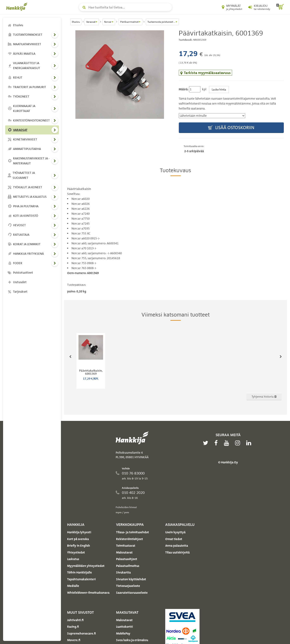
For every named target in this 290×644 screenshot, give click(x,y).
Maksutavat (124, 552)
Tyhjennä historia (264, 396)
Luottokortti (124, 627)
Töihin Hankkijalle (80, 572)
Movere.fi (74, 640)
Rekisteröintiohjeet (130, 539)
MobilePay (123, 633)
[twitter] (207, 443)
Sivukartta (123, 572)
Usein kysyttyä (175, 532)
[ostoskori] (280, 7)
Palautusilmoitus (128, 566)
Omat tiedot (174, 539)
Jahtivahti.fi (75, 620)
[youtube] (227, 443)
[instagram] (239, 443)
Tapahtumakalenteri (81, 579)
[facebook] (217, 443)
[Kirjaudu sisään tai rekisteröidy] (259, 7)
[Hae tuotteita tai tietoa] (125, 7)
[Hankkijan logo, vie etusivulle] (18, 7)
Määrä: (184, 89)
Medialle (73, 586)
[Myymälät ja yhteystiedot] (232, 7)
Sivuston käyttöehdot (131, 579)
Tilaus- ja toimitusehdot (133, 532)
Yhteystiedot (76, 552)
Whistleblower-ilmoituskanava (88, 593)
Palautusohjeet (127, 559)
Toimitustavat (126, 546)
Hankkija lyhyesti (79, 532)
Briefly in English (79, 546)
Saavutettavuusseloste (132, 593)
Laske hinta (219, 89)
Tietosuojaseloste (128, 586)
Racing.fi (73, 627)
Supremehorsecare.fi (81, 633)
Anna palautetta (177, 546)
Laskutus (73, 559)
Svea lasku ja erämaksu (132, 640)
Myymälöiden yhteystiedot (86, 566)
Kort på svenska (78, 539)
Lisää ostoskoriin (231, 128)
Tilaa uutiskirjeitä (177, 552)
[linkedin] (250, 443)
